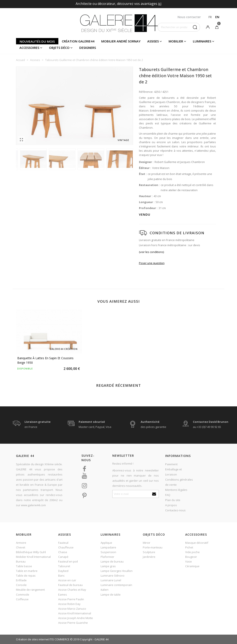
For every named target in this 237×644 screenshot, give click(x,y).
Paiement (171, 464)
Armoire (21, 543)
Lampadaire (108, 547)
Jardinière (149, 557)
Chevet (21, 547)
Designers (88, 48)
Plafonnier (107, 557)
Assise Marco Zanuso (72, 609)
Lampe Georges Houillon (117, 571)
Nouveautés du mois (37, 41)
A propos (171, 505)
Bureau (21, 561)
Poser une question (152, 263)
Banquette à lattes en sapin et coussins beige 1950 (45, 360)
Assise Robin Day (69, 604)
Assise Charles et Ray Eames (72, 592)
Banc (61, 576)
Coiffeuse (22, 599)
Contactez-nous (175, 510)
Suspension (108, 552)
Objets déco (59, 48)
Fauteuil (63, 543)
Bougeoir (191, 557)
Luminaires (202, 41)
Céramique (192, 566)
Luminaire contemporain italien (116, 587)
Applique (106, 543)
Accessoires (29, 48)
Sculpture (149, 552)
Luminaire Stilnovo (113, 576)
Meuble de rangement (30, 590)
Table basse (24, 566)
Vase (189, 561)
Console (21, 585)
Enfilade (21, 580)
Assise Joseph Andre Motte (76, 618)
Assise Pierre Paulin (71, 599)
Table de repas (26, 576)
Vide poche (192, 552)
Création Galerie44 (78, 41)
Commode (23, 595)
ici (160, 4)
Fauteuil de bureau (70, 585)
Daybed (63, 571)
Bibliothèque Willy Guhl (31, 552)
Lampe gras (108, 566)
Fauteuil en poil (68, 561)
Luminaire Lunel (111, 580)
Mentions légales (176, 490)
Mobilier (176, 41)
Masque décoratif (197, 543)
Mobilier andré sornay (121, 41)
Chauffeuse (66, 547)
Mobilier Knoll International (33, 557)
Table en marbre (27, 571)
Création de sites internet (32, 639)
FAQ (168, 495)
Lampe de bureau (112, 561)
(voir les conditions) (151, 252)
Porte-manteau (153, 547)
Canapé (63, 557)
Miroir (147, 543)
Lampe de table (111, 595)
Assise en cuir (67, 580)
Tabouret (64, 566)
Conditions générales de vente (179, 482)
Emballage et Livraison (173, 472)
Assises (153, 41)
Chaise (63, 552)
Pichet (189, 547)
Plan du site (173, 500)
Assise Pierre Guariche (73, 623)
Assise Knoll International (75, 613)
